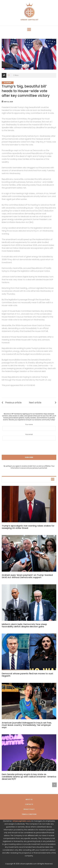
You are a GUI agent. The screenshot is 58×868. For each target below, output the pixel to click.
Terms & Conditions (29, 814)
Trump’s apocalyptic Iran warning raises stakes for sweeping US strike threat (28, 527)
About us (29, 799)
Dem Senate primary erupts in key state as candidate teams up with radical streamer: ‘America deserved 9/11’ (29, 777)
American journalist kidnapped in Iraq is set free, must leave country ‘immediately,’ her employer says (27, 725)
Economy (8, 83)
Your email (29, 437)
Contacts (29, 804)
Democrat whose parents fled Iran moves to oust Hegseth (27, 675)
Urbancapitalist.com (22, 821)
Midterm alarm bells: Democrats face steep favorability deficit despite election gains (24, 625)
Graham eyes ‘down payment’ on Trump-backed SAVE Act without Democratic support (27, 576)
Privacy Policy (29, 809)
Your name (29, 427)
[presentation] (29, 447)
